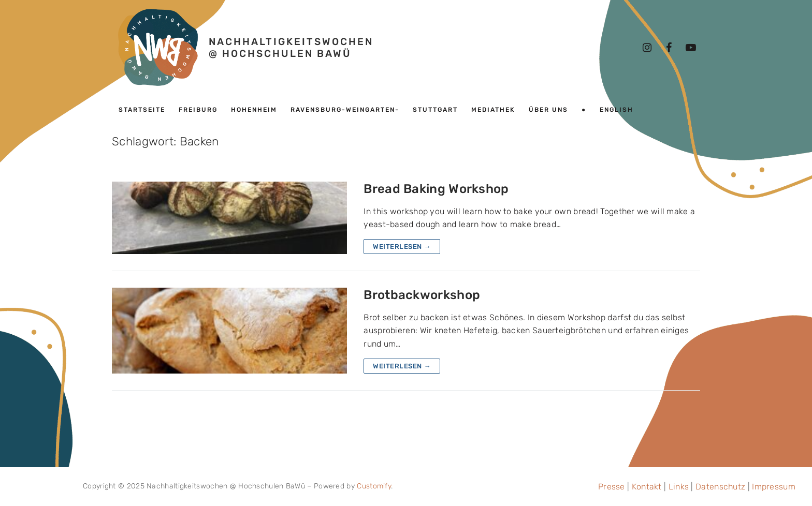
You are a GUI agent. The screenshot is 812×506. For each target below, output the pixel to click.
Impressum (774, 487)
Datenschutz (720, 487)
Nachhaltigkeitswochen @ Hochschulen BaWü (291, 48)
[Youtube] (691, 48)
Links (679, 487)
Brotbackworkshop (422, 295)
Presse (612, 487)
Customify (374, 486)
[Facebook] (669, 48)
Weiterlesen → (402, 247)
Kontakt (647, 487)
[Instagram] (647, 48)
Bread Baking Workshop (436, 189)
